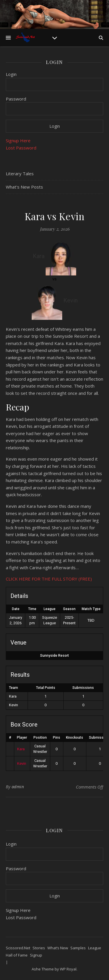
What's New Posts (24, 187)
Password (16, 99)
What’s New (58, 948)
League (95, 948)
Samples (78, 948)
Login (11, 74)
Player (22, 738)
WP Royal (68, 969)
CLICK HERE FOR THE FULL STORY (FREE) (49, 579)
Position (40, 738)
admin (18, 787)
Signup (36, 955)
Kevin (22, 763)
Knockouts (75, 738)
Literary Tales (20, 174)
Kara (21, 749)
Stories (39, 948)
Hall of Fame (17, 955)
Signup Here (18, 140)
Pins (57, 738)
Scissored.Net (18, 948)
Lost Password (21, 148)
